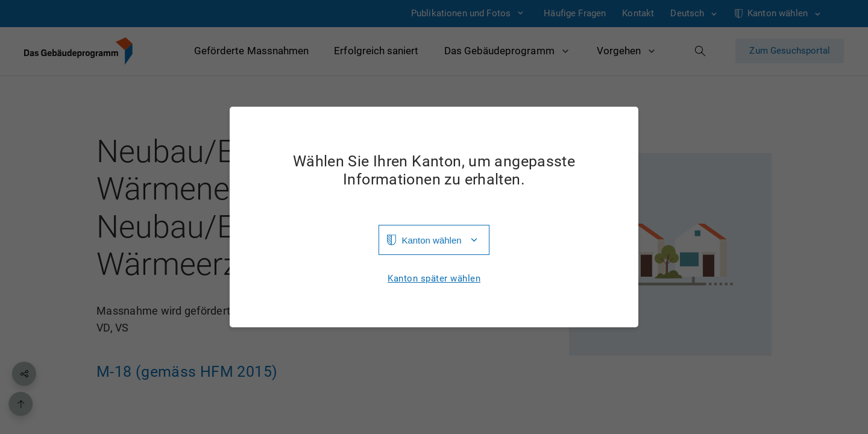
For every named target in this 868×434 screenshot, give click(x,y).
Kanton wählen (431, 240)
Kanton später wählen (434, 279)
